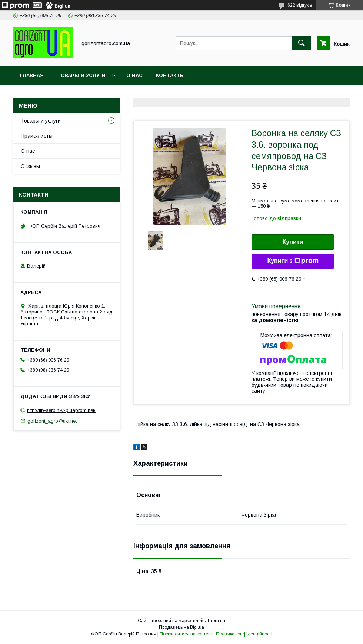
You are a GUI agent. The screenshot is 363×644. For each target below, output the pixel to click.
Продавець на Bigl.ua (181, 627)
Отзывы (30, 166)
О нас (134, 75)
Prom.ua (217, 621)
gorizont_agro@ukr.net (52, 421)
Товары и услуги (81, 75)
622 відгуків (300, 5)
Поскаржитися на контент (186, 634)
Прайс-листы (37, 136)
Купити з (293, 261)
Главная (32, 75)
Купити (293, 242)
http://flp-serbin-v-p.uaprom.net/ (61, 410)
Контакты (170, 75)
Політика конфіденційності (244, 634)
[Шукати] (302, 43)
